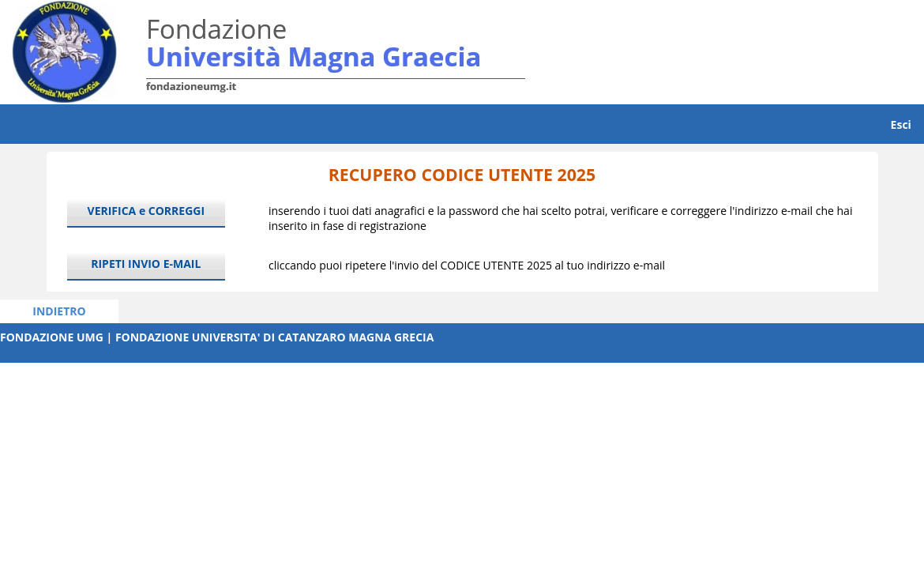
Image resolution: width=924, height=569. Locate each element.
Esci (901, 124)
